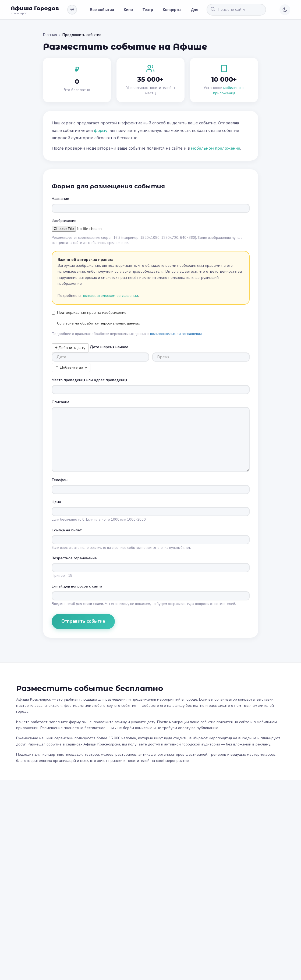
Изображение (64, 221)
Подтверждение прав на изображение (89, 313)
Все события (102, 10)
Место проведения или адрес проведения (89, 380)
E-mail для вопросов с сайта (77, 586)
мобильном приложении (216, 148)
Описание (61, 402)
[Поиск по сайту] (241, 10)
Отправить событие (83, 621)
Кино (128, 10)
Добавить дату (70, 348)
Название (60, 199)
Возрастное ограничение (74, 558)
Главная (50, 35)
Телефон (60, 480)
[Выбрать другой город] (72, 10)
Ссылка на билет (67, 530)
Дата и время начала (109, 347)
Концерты (172, 10)
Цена (56, 502)
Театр (148, 10)
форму (101, 131)
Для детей (201, 10)
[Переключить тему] (285, 10)
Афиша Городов (35, 8)
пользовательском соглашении (110, 296)
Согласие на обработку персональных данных (96, 323)
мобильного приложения (229, 90)
